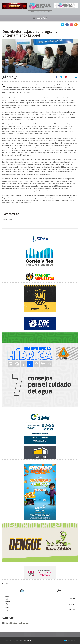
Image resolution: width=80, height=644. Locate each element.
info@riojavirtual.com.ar (18, 623)
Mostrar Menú (40, 18)
